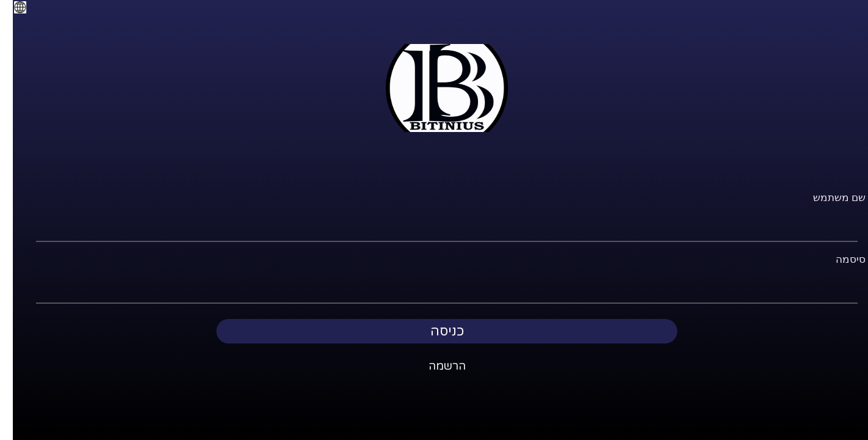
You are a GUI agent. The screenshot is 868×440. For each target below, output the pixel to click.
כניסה (434, 331)
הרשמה (434, 366)
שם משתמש (826, 198)
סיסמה (838, 259)
